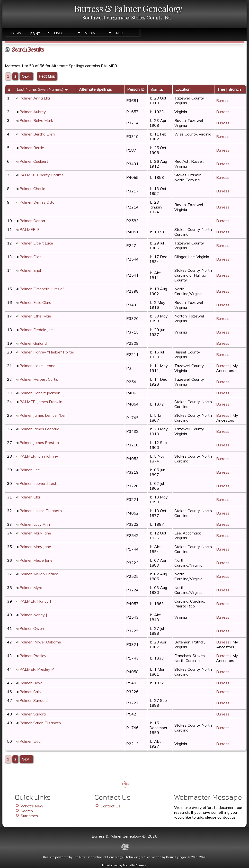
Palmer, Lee (30, 470)
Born (157, 89)
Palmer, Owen (32, 628)
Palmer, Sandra (33, 714)
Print (35, 33)
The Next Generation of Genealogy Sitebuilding (107, 857)
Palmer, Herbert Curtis (39, 379)
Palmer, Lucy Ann (35, 524)
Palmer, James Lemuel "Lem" (44, 415)
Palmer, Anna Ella (35, 98)
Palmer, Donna (32, 221)
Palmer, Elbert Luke (36, 243)
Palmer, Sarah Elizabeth (40, 723)
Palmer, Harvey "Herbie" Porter (47, 352)
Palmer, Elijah (31, 270)
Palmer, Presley (33, 656)
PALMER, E (30, 229)
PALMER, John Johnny (39, 456)
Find (58, 33)
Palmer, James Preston (39, 443)
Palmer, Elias (30, 257)
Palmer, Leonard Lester (40, 483)
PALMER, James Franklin (41, 402)
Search (27, 811)
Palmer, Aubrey (33, 112)
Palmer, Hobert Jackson (40, 393)
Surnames (29, 816)
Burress (223, 100)
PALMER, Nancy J (35, 601)
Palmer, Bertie (32, 148)
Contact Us (110, 806)
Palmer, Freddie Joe (36, 330)
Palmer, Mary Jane (35, 533)
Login (16, 33)
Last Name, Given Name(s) (42, 89)
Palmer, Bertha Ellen (37, 134)
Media (90, 33)
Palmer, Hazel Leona (37, 366)
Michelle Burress (135, 865)
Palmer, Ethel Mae (35, 316)
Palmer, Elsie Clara (35, 302)
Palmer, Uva (30, 741)
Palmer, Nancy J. (34, 615)
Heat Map (47, 76)
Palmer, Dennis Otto (37, 202)
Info (119, 33)
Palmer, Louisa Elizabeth (41, 511)
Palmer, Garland (33, 343)
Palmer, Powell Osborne (40, 642)
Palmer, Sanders (34, 700)
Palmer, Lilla (30, 497)
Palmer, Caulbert (34, 161)
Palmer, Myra (31, 588)
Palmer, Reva (31, 683)
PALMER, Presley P (37, 669)
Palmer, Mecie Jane (36, 560)
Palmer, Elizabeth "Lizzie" (42, 289)
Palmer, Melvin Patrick (39, 574)
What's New (32, 806)
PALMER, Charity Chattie (42, 175)
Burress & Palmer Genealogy (128, 8)
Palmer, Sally (31, 692)
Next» (27, 76)
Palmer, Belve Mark (36, 120)
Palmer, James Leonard (39, 429)
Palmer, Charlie (32, 189)
